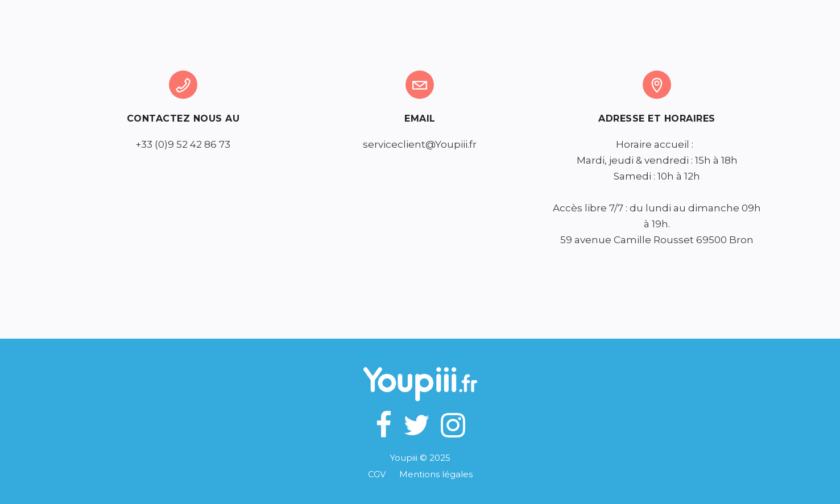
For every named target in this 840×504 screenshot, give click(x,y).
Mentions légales (436, 474)
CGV (384, 474)
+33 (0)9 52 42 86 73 (183, 144)
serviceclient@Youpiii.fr (420, 144)
